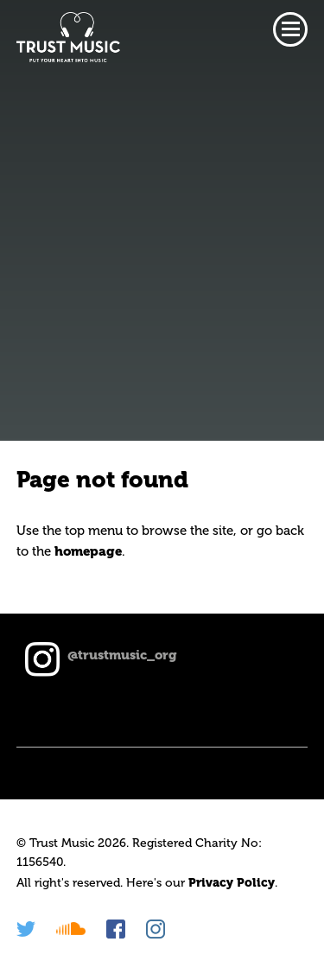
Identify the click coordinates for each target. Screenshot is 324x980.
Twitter (26, 929)
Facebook (116, 929)
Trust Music (68, 37)
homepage (88, 551)
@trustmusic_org (122, 655)
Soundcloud (71, 929)
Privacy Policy (232, 883)
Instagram (156, 929)
